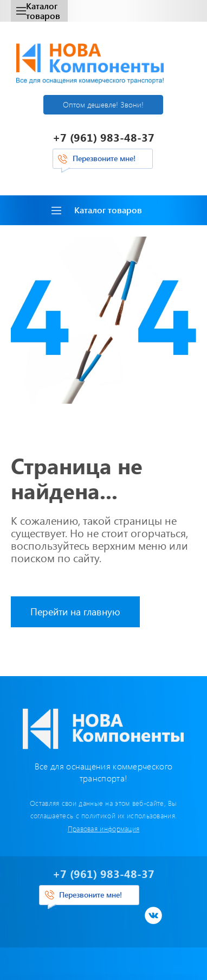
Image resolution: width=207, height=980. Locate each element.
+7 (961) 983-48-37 (104, 137)
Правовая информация (104, 828)
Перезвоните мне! (104, 158)
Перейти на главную (75, 612)
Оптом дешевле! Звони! (103, 104)
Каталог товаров (38, 11)
